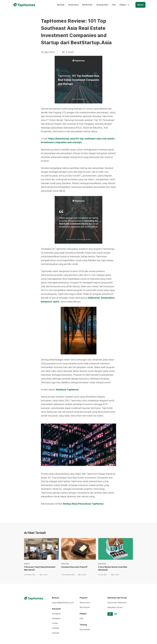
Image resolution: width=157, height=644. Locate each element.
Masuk (140, 5)
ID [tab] (110, 614)
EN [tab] (115, 614)
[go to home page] (25, 5)
